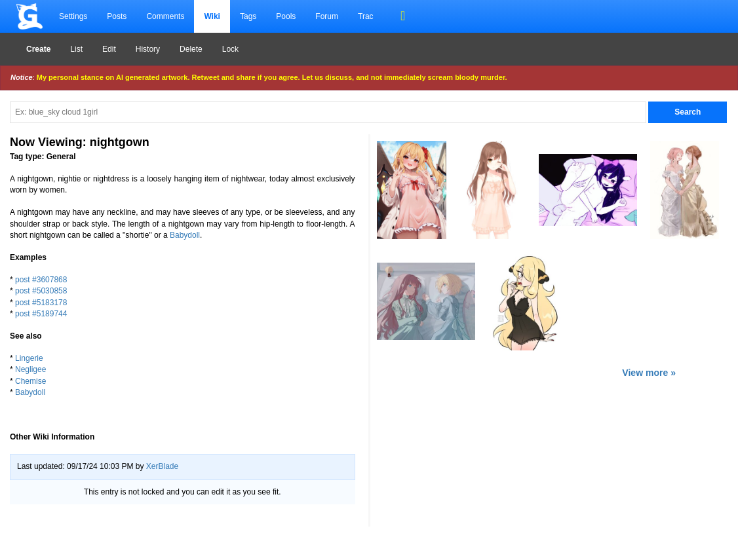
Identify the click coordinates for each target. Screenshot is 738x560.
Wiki (212, 16)
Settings (73, 16)
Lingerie (29, 358)
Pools (286, 16)
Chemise (30, 381)
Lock (230, 49)
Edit (109, 49)
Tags (248, 16)
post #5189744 (41, 314)
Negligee (30, 369)
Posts (117, 16)
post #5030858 (41, 291)
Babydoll (185, 235)
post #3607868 (41, 280)
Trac (366, 16)
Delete (191, 49)
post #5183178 (41, 303)
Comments (165, 16)
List (76, 49)
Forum (327, 16)
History (148, 49)
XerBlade (162, 466)
